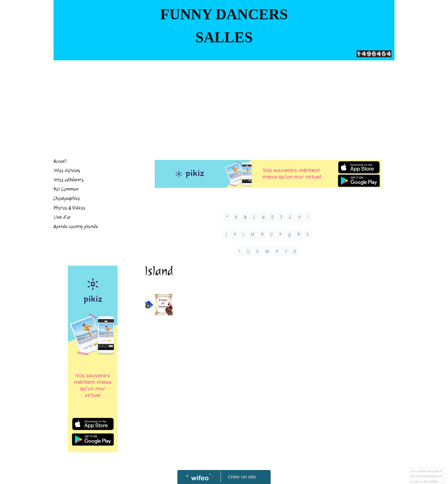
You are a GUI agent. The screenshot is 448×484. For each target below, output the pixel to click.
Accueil (60, 161)
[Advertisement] (224, 107)
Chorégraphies (67, 199)
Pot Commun (66, 189)
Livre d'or (62, 217)
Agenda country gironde (76, 227)
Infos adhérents (69, 180)
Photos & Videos (69, 208)
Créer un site (242, 477)
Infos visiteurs (67, 171)
